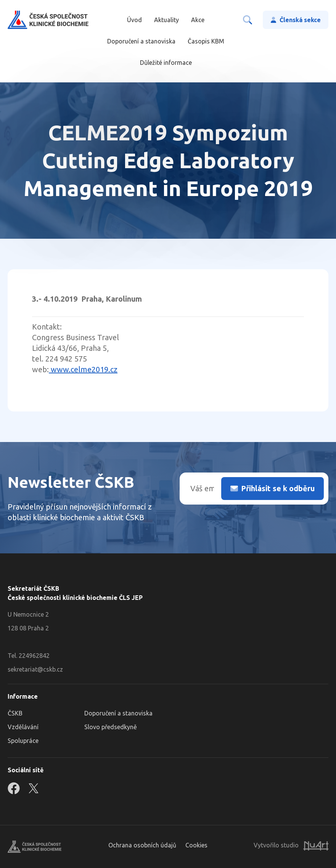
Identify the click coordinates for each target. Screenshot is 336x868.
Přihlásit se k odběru (278, 488)
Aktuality (166, 20)
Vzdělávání (23, 727)
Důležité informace (166, 63)
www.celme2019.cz (83, 369)
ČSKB (15, 713)
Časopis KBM (206, 41)
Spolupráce (23, 741)
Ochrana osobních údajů (142, 845)
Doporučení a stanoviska (141, 41)
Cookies (196, 845)
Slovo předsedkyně (111, 727)
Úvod (134, 20)
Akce (198, 20)
